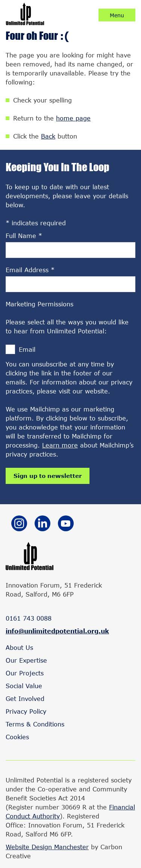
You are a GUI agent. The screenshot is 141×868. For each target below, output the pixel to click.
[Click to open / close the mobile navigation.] (117, 15)
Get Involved (25, 698)
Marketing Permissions (39, 304)
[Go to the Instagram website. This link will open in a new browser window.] (19, 524)
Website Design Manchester (47, 847)
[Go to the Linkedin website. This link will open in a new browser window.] (42, 524)
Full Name (24, 236)
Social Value (24, 686)
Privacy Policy (26, 711)
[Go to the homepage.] (25, 23)
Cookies (17, 737)
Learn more (60, 445)
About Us (19, 647)
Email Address (30, 270)
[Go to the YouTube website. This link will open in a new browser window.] (66, 524)
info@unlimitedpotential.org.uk (57, 631)
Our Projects (25, 673)
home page (73, 118)
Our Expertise (26, 660)
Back (48, 136)
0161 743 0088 (29, 618)
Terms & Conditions (35, 724)
